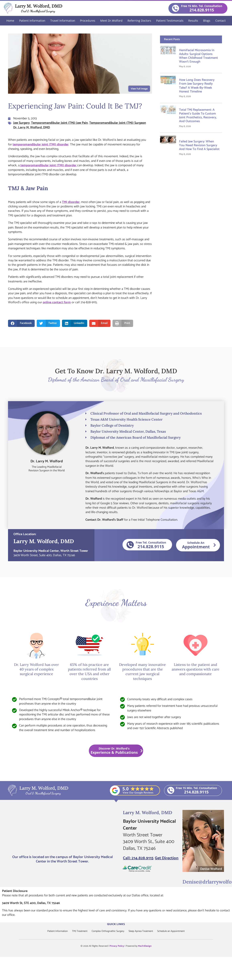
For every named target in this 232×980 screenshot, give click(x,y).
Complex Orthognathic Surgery (108, 931)
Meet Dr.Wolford (111, 20)
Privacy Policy (117, 946)
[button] (21, 323)
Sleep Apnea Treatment (144, 931)
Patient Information (32, 20)
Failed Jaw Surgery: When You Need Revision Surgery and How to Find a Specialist (199, 145)
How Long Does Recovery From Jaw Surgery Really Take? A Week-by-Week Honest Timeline (197, 86)
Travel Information (63, 20)
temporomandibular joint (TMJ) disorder (41, 144)
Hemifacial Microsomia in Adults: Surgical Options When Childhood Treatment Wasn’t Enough (199, 56)
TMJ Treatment (77, 931)
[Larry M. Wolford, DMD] (62, 831)
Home (10, 20)
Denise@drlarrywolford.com (206, 881)
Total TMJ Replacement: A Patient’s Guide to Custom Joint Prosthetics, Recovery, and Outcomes (198, 115)
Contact (220, 20)
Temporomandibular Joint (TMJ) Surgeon (118, 123)
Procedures (88, 20)
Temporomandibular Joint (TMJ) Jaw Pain (59, 123)
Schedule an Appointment (177, 931)
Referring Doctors (139, 20)
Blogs (207, 20)
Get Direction (167, 858)
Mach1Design (145, 946)
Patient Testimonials (170, 20)
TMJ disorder (71, 202)
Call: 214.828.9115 (138, 858)
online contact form (57, 302)
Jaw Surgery (21, 123)
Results (193, 20)
